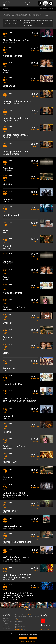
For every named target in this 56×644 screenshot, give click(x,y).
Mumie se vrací (10, 511)
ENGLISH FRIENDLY (45, 16)
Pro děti (8, 14)
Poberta (7, 432)
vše (4, 14)
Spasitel (7, 246)
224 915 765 (28, 4)
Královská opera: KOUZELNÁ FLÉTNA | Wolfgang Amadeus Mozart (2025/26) (18, 595)
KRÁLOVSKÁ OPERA (26, 14)
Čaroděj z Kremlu (11, 215)
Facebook (30, 615)
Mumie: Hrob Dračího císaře (17, 542)
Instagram (36, 615)
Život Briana (9, 86)
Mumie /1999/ (10, 462)
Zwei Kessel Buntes (13, 526)
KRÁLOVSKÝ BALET (37, 14)
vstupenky (34, 35)
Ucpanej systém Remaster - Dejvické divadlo (17, 103)
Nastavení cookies (45, 629)
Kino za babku (16, 14)
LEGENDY (29, 16)
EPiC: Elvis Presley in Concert (18, 40)
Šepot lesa (8, 168)
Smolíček (7, 323)
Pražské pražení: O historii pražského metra (16, 559)
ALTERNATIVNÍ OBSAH (8, 16)
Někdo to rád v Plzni (13, 56)
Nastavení (23, 638)
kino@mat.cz (19, 630)
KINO (5, 5)
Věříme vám (9, 200)
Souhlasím (33, 638)
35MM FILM (36, 16)
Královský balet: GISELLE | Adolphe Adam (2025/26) (16, 494)
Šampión (7, 184)
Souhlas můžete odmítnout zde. (28, 642)
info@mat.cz (18, 620)
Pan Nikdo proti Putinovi (15, 307)
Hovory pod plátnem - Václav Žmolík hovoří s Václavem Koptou (20, 400)
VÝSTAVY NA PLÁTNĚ (20, 16)
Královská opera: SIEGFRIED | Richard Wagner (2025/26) (18, 576)
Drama (6, 70)
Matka (6, 231)
